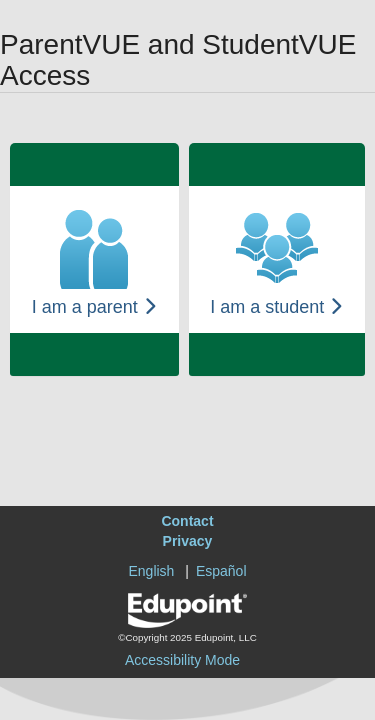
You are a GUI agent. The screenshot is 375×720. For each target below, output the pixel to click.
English (151, 571)
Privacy (188, 541)
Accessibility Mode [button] (182, 660)
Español (221, 571)
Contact (187, 521)
